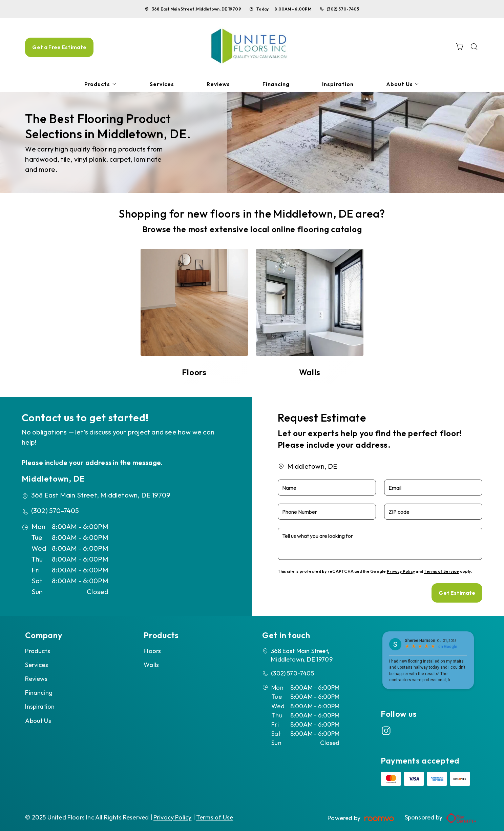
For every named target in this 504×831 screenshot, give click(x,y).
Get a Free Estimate (59, 47)
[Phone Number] (327, 512)
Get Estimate (457, 593)
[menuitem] (101, 84)
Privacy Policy (401, 571)
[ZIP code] (433, 512)
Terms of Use (215, 817)
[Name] (327, 488)
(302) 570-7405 (343, 9)
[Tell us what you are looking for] (380, 544)
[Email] (433, 488)
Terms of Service (441, 571)
